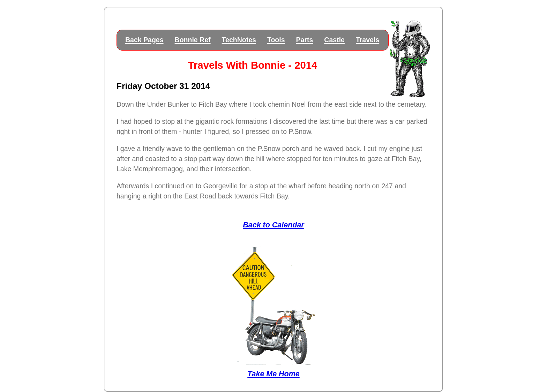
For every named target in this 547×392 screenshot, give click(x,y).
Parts (305, 40)
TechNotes (239, 40)
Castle (334, 40)
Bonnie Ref (193, 40)
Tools (276, 40)
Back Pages (144, 40)
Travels (368, 40)
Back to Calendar (273, 225)
